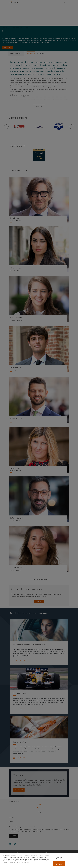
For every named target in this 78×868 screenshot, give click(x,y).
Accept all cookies (59, 864)
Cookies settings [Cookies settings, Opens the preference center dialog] (59, 858)
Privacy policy (25, 863)
